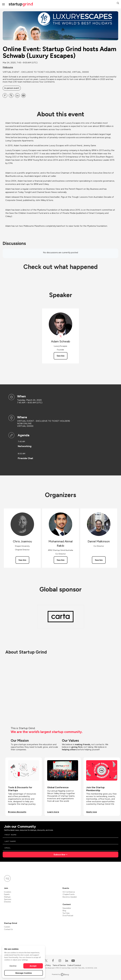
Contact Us (8, 929)
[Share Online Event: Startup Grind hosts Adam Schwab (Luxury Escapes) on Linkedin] (17, 95)
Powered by (61, 975)
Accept (33, 966)
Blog (64, 911)
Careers (7, 927)
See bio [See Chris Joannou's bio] (22, 560)
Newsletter (67, 908)
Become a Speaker (70, 897)
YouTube (66, 913)
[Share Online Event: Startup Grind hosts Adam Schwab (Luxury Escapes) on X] (11, 95)
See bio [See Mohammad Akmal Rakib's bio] (61, 560)
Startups (7, 897)
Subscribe (59, 855)
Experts (7, 894)
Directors (7, 902)
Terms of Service (59, 965)
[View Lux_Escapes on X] (61, 336)
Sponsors (8, 899)
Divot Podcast (68, 916)
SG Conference (69, 892)
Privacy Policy (46, 965)
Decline (13, 966)
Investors (8, 892)
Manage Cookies (24, 973)
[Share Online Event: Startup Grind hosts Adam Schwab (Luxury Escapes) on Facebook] (5, 95)
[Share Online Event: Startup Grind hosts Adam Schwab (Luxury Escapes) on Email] (23, 95)
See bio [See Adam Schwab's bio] (61, 356)
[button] (118, 3)
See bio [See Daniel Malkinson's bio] (99, 560)
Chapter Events (69, 894)
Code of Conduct (74, 965)
